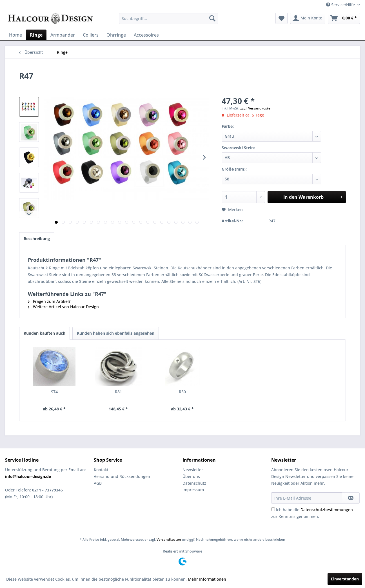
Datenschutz (194, 483)
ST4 (54, 392)
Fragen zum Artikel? (49, 301)
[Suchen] (212, 18)
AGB (98, 483)
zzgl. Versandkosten (256, 108)
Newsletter (193, 470)
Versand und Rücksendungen (122, 476)
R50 (182, 392)
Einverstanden (345, 579)
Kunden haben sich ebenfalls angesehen (116, 333)
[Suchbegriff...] (169, 18)
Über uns (191, 476)
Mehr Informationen (207, 579)
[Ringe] (36, 35)
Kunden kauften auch (44, 333)
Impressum (193, 490)
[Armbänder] (63, 35)
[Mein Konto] (308, 18)
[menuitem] (169, 18)
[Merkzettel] (281, 18)
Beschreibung (37, 239)
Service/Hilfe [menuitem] (341, 5)
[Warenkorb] (344, 18)
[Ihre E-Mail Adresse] (307, 498)
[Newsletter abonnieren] (351, 498)
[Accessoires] (146, 35)
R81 (118, 392)
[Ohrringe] (116, 35)
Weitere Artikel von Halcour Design (63, 307)
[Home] (15, 35)
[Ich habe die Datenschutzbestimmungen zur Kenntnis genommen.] (273, 509)
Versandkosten (169, 539)
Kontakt (101, 470)
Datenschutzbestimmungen (327, 510)
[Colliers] (91, 35)
